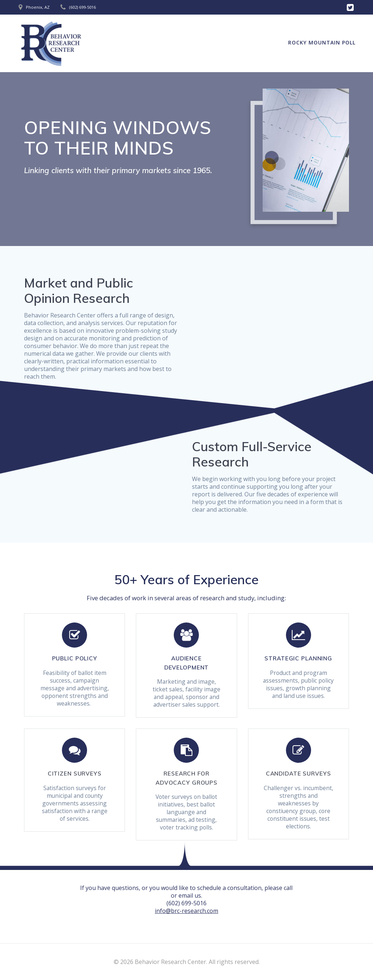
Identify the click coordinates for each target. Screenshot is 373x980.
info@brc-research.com (186, 911)
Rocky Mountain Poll (322, 42)
